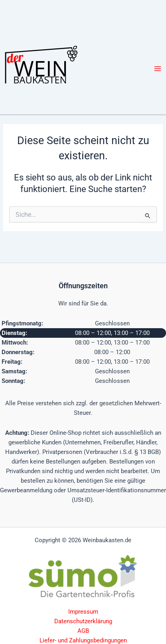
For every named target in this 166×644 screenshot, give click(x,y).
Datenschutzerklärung (83, 621)
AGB (83, 631)
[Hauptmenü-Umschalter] (158, 69)
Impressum (83, 612)
